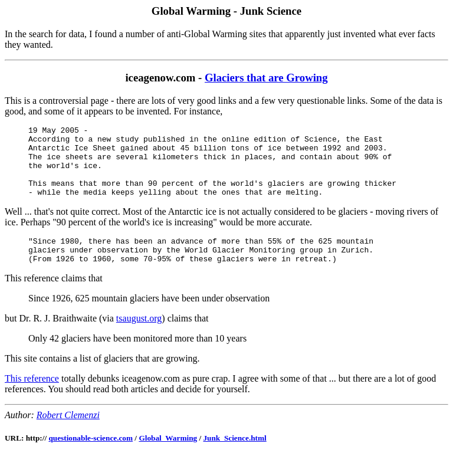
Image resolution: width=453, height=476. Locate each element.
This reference (32, 398)
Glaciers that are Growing (266, 78)
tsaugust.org (139, 338)
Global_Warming (168, 457)
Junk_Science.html (234, 457)
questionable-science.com (91, 457)
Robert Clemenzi (68, 434)
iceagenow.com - (165, 78)
